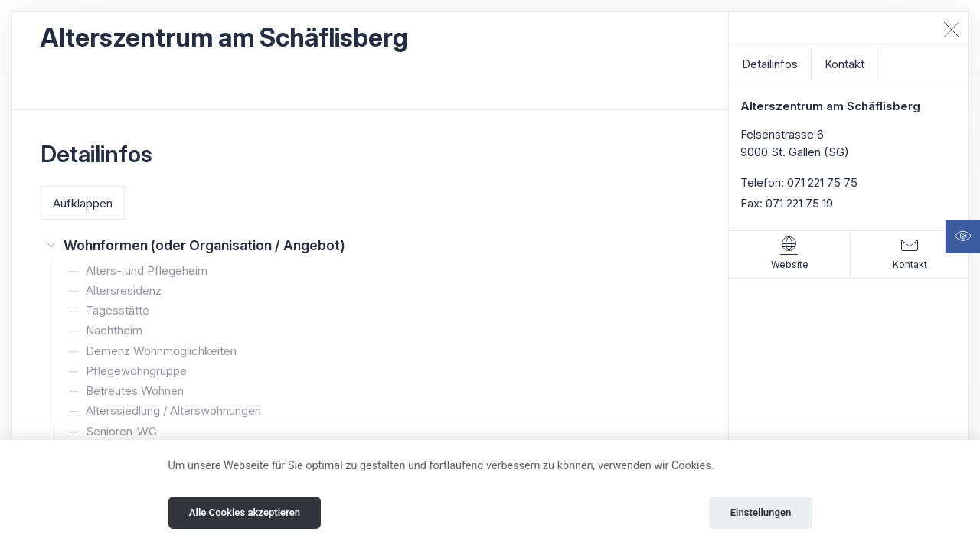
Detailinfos (770, 64)
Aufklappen (83, 203)
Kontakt (844, 64)
